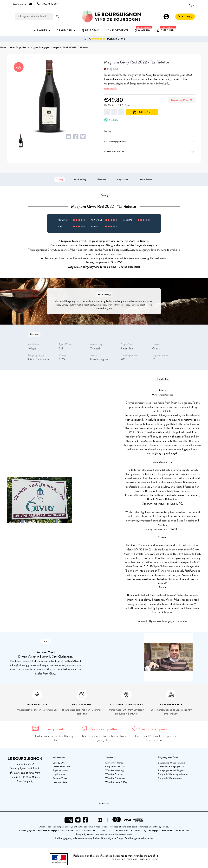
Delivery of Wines (114, 763)
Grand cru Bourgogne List (171, 767)
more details (110, 88)
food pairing (80, 180)
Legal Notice (59, 774)
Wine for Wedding (114, 771)
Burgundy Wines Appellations (173, 774)
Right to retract (60, 771)
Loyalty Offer (59, 763)
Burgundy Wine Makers (170, 778)
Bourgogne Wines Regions (171, 771)
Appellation (123, 180)
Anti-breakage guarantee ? (150, 142)
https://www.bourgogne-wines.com (168, 621)
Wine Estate (146, 180)
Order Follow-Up (61, 767)
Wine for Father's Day (116, 782)
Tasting (60, 180)
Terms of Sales (60, 778)
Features (102, 180)
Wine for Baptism (114, 774)
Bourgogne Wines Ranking (171, 763)
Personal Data (60, 782)
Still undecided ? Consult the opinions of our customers (154, 738)
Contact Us (104, 803)
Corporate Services (115, 767)
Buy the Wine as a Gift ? (150, 152)
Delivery (150, 131)
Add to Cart (142, 112)
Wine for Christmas (115, 778)
